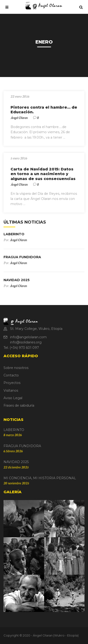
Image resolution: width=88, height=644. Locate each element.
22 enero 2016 (20, 96)
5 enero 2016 (19, 158)
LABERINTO (14, 234)
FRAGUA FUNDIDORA (22, 257)
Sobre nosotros (16, 368)
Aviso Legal (13, 398)
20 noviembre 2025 (16, 483)
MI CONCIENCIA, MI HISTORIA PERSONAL (40, 478)
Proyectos (12, 383)
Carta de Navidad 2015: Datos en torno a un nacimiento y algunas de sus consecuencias (43, 174)
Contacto (11, 375)
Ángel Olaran (19, 118)
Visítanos (11, 390)
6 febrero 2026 (13, 451)
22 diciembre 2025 (16, 467)
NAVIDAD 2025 (17, 280)
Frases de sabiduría (19, 405)
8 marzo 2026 (13, 435)
